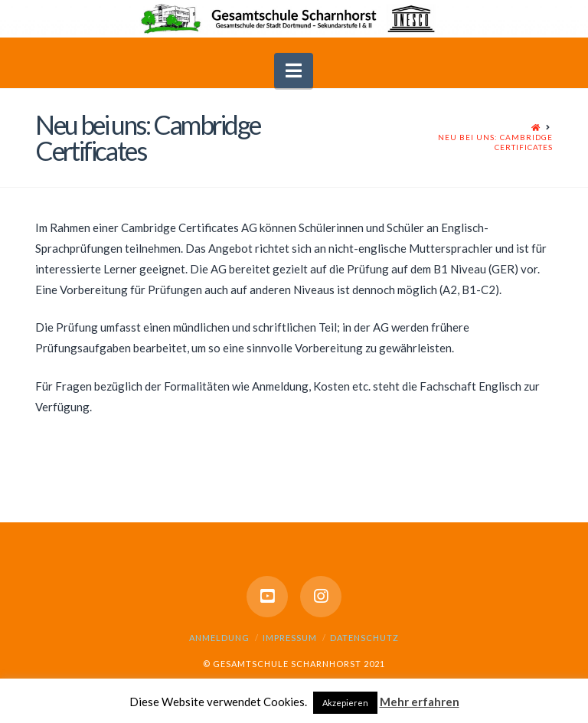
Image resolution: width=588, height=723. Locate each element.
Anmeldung (219, 638)
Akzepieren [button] (345, 703)
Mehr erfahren (420, 702)
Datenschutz (364, 638)
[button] (294, 70)
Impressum (290, 638)
